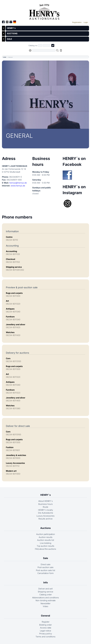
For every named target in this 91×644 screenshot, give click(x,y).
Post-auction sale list (46, 570)
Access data (46, 628)
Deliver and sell (46, 589)
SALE (9, 39)
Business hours (46, 504)
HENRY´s (11, 28)
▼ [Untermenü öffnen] (4, 28)
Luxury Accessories (46, 516)
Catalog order (46, 595)
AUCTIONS (12, 33)
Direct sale (46, 564)
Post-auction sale (46, 567)
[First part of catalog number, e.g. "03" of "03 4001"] (40, 46)
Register (46, 622)
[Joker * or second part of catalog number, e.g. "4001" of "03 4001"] (47, 46)
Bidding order (46, 625)
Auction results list (46, 540)
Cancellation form (46, 573)
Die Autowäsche (46, 513)
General (46, 616)
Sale (46, 558)
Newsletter (46, 603)
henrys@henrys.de (18, 183)
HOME (5, 57)
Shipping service (46, 592)
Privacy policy (46, 634)
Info (46, 583)
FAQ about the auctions (46, 549)
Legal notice (46, 631)
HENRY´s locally (46, 510)
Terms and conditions (46, 637)
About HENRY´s (46, 501)
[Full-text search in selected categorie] (44, 50)
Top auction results (46, 546)
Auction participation (46, 534)
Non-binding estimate (46, 600)
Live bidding (46, 543)
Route (46, 507)
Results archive (46, 519)
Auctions (46, 528)
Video (46, 606)
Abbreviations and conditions (46, 598)
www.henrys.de (18, 186)
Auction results (46, 537)
